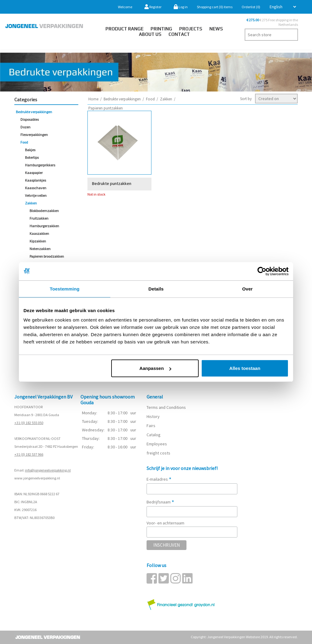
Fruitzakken (39, 218)
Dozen (25, 127)
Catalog (154, 435)
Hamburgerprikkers (40, 165)
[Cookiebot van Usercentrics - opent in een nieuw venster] (262, 271)
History (153, 416)
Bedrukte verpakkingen (34, 112)
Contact (179, 34)
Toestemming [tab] (65, 289)
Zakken (31, 203)
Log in (181, 7)
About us (150, 34)
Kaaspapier (34, 173)
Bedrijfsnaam (160, 502)
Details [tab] (156, 289)
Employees (157, 444)
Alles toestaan (245, 368)
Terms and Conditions (166, 407)
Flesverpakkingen (34, 135)
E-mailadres (159, 479)
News (216, 29)
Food (24, 142)
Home (93, 99)
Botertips (32, 157)
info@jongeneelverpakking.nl (48, 470)
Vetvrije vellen (36, 195)
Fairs (151, 426)
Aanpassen (155, 368)
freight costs (158, 453)
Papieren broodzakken (47, 256)
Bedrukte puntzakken (112, 183)
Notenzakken (40, 249)
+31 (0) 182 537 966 (29, 454)
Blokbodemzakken (44, 211)
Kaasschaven (36, 188)
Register (153, 7)
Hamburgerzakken (44, 226)
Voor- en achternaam (165, 523)
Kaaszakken (39, 233)
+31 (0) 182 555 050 (29, 423)
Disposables (30, 119)
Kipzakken (38, 241)
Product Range (124, 29)
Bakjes (30, 150)
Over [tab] (248, 289)
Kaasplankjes (35, 180)
